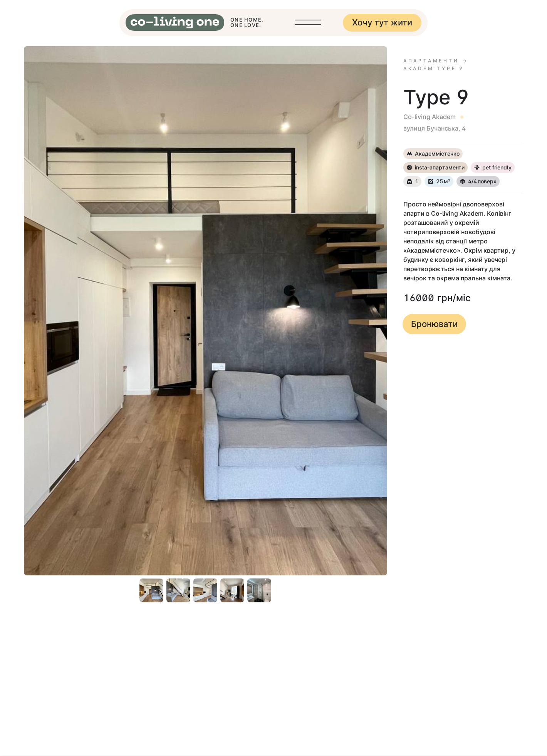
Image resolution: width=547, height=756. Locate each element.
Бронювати (434, 324)
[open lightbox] (206, 311)
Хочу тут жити (382, 22)
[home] (175, 23)
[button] (308, 23)
